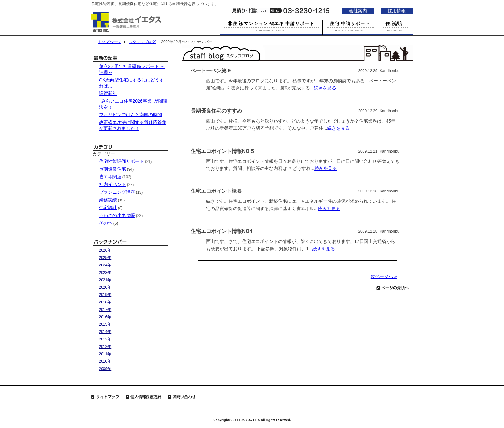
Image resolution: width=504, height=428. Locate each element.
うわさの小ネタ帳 (117, 215)
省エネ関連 (110, 177)
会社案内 (358, 11)
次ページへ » (384, 276)
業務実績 (108, 200)
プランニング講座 (117, 192)
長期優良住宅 (113, 169)
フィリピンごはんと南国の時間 (130, 115)
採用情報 (397, 11)
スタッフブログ (142, 42)
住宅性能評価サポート (122, 161)
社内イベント (113, 184)
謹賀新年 (108, 93)
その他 (106, 223)
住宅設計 (108, 208)
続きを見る (325, 88)
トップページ (109, 42)
